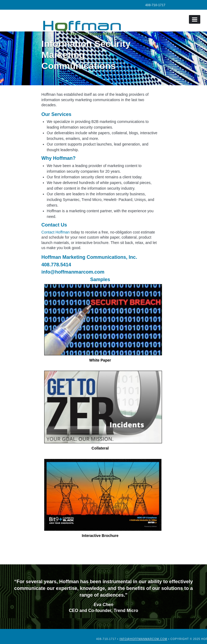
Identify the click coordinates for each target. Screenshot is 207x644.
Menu (195, 19)
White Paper (102, 323)
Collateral (102, 411)
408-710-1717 (155, 5)
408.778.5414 (56, 265)
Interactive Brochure (102, 498)
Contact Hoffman (56, 232)
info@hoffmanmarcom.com (73, 272)
